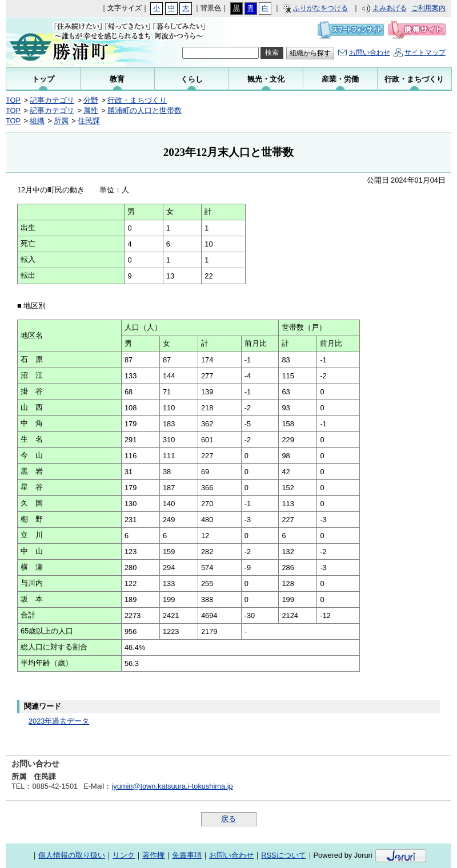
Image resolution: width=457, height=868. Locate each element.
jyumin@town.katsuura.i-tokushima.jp (172, 786)
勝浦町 (81, 42)
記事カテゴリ (52, 100)
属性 (91, 110)
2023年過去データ (59, 721)
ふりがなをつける (320, 8)
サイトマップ (425, 53)
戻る (228, 819)
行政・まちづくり (137, 100)
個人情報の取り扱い (72, 855)
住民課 (89, 121)
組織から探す (310, 53)
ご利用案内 (428, 8)
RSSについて (283, 855)
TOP (13, 100)
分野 (91, 100)
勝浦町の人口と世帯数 (145, 110)
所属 (61, 121)
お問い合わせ (370, 53)
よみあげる (390, 8)
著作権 (153, 855)
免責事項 (187, 855)
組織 (37, 121)
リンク (124, 855)
